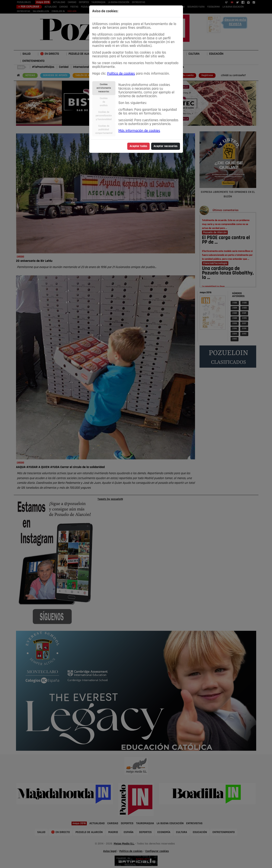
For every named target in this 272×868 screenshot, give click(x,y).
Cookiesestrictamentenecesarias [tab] (104, 88)
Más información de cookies (139, 131)
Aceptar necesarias (166, 146)
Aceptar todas (138, 146)
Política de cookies (121, 74)
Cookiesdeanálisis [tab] (104, 102)
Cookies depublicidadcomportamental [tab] (104, 130)
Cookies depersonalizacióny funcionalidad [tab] (104, 116)
